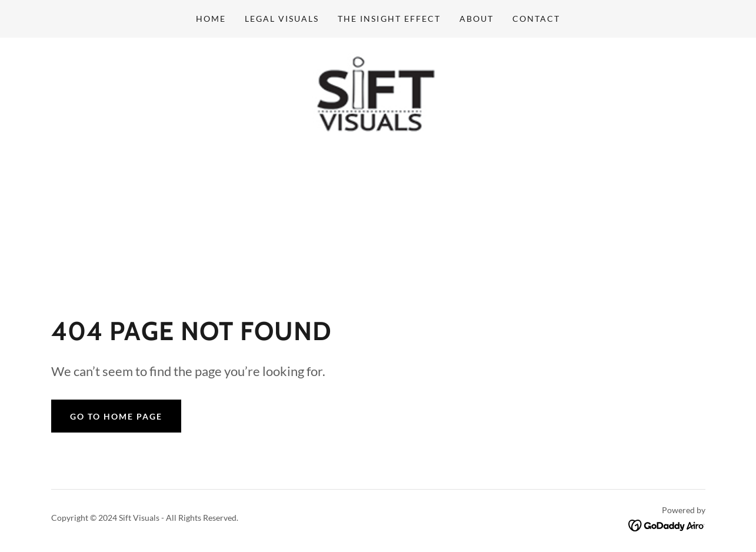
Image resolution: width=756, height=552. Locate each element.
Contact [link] (536, 19)
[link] (378, 99)
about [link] (477, 19)
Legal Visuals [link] (282, 19)
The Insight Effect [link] (389, 19)
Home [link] (211, 19)
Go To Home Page (116, 418)
